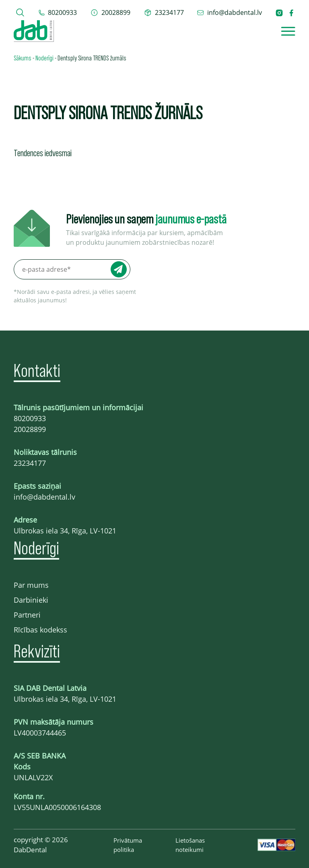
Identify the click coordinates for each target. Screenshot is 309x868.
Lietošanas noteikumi (190, 845)
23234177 (30, 463)
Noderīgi (44, 58)
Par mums (31, 585)
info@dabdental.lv (44, 497)
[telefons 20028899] (110, 12)
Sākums (23, 58)
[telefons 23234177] (164, 12)
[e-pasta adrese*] (72, 269)
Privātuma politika (128, 845)
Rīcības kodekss (40, 630)
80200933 (30, 418)
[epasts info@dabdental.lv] (229, 12)
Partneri (27, 615)
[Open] (288, 31)
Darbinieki (31, 600)
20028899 (30, 429)
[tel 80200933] (58, 12)
